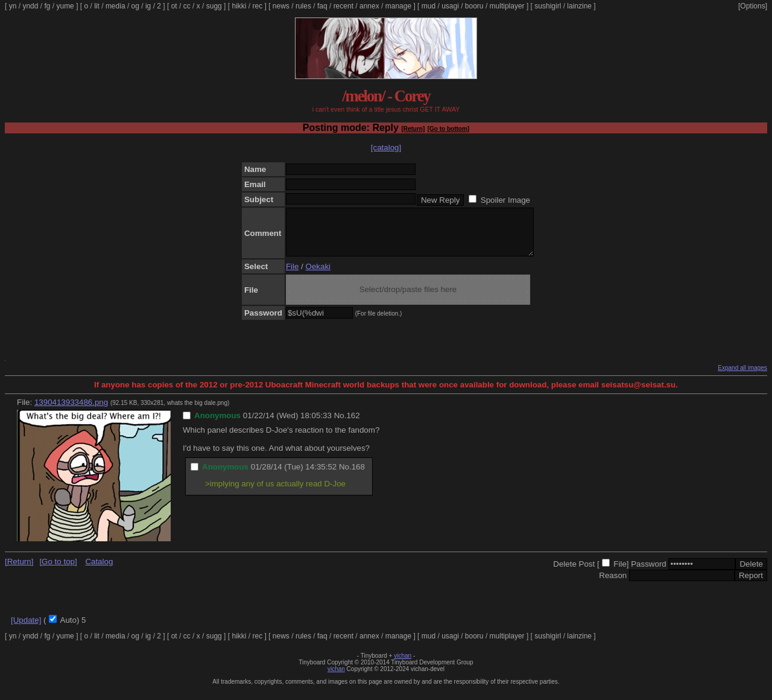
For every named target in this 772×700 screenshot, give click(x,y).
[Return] (413, 129)
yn (13, 6)
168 (358, 476)
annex (369, 6)
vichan (403, 665)
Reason (613, 584)
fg (47, 6)
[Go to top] (58, 571)
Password (649, 573)
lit (97, 6)
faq (322, 6)
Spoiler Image (505, 200)
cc (187, 6)
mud (429, 6)
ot (174, 6)
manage (398, 6)
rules (303, 6)
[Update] (26, 629)
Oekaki (318, 275)
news (281, 6)
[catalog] (386, 148)
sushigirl (548, 6)
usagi (450, 6)
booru (474, 6)
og (135, 6)
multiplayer (507, 6)
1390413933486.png (71, 411)
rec (258, 6)
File (292, 275)
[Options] (753, 6)
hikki (239, 6)
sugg (214, 6)
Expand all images (742, 377)
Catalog (99, 571)
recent (343, 6)
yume (65, 6)
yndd (30, 6)
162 (353, 425)
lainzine (579, 6)
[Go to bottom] (448, 129)
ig (148, 6)
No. (340, 425)
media (115, 6)
